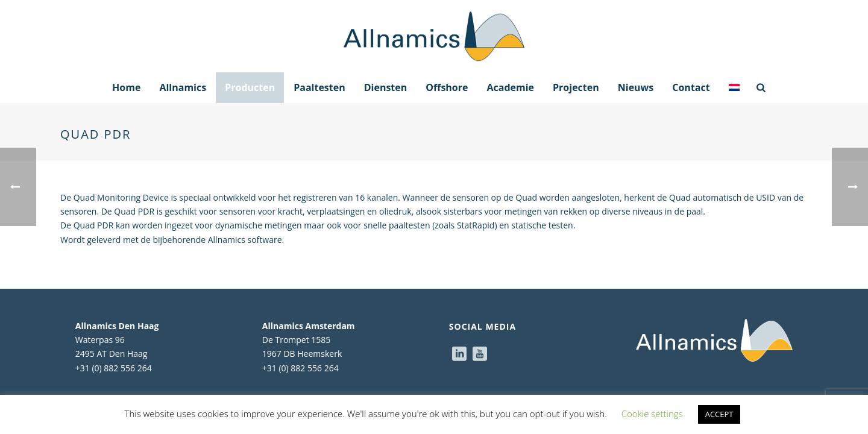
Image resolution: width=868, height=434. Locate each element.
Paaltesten (319, 87)
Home (126, 87)
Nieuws (636, 87)
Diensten (386, 87)
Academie (510, 87)
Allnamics (183, 87)
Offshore (447, 87)
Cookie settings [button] (652, 414)
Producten (250, 87)
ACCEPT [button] (719, 414)
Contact (691, 87)
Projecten (576, 87)
